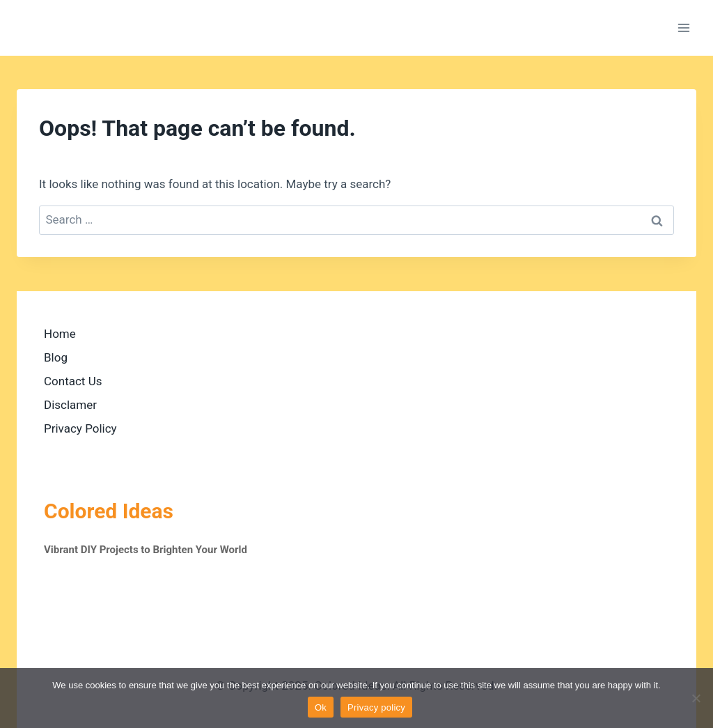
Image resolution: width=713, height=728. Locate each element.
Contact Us (73, 381)
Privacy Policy (80, 428)
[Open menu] (683, 28)
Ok (321, 707)
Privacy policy (376, 707)
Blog (56, 357)
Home (60, 334)
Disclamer (70, 405)
